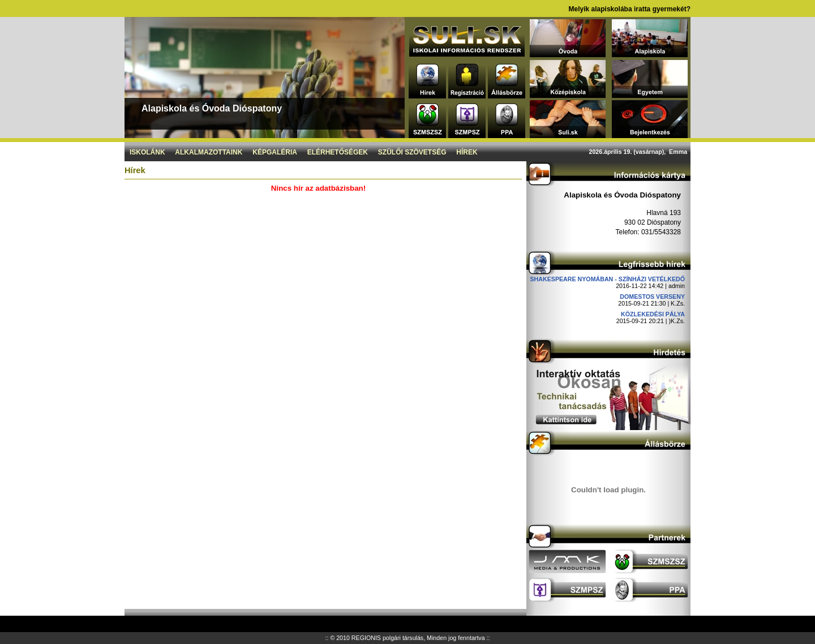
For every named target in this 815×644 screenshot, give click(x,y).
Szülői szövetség (412, 152)
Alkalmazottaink (209, 152)
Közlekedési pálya (653, 314)
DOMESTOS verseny (652, 297)
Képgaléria (275, 152)
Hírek (467, 152)
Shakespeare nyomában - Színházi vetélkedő (607, 279)
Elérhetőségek (338, 152)
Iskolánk (147, 152)
